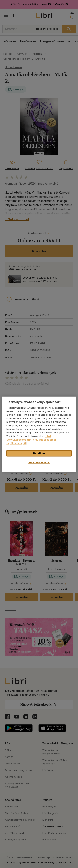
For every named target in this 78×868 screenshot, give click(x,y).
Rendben (39, 453)
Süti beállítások (39, 462)
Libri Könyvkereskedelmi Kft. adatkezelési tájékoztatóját (31, 440)
